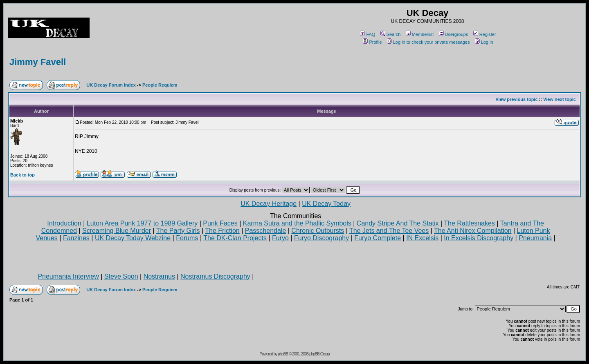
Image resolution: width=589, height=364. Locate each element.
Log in (484, 42)
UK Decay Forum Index (111, 85)
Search (391, 34)
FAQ (368, 34)
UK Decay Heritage (269, 204)
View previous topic (516, 99)
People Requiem (160, 85)
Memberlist (420, 34)
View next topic (560, 99)
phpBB (283, 354)
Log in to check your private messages (428, 42)
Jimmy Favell (38, 62)
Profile (372, 42)
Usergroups (454, 34)
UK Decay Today (326, 204)
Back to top (22, 175)
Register (485, 34)
